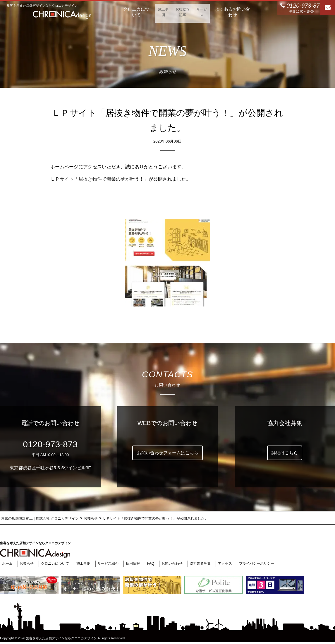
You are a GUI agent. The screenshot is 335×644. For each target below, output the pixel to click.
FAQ (157, 563)
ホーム (6, 563)
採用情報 (139, 563)
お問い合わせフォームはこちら (168, 453)
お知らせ (26, 563)
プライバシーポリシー (270, 563)
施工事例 (86, 563)
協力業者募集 (210, 563)
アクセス (236, 563)
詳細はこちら (285, 453)
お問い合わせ (180, 563)
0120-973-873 (50, 444)
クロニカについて (56, 563)
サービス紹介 (113, 563)
